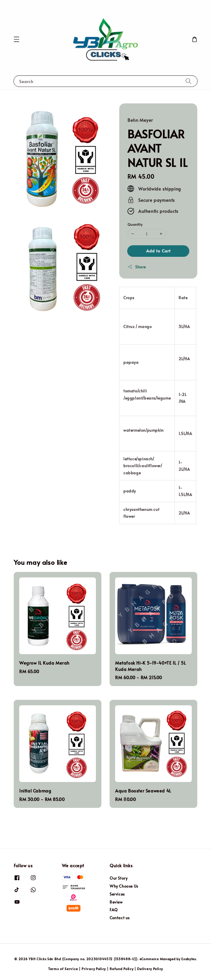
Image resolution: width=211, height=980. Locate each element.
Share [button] (137, 267)
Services (117, 894)
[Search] (188, 81)
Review (116, 902)
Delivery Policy (150, 969)
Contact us (120, 918)
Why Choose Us (124, 886)
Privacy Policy (94, 969)
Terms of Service (63, 969)
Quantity (135, 224)
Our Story (119, 878)
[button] (16, 39)
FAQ (114, 910)
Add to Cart (158, 251)
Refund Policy (121, 969)
